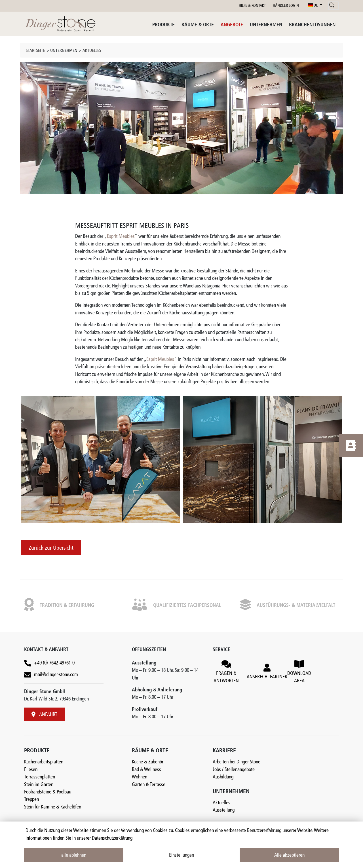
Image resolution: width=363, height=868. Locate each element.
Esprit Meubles (121, 237)
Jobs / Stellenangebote (234, 770)
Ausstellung (224, 810)
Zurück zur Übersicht (51, 548)
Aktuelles (92, 51)
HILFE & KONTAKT (252, 6)
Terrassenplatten (40, 777)
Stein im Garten (39, 785)
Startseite (35, 51)
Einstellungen (181, 855)
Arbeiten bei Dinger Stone (237, 762)
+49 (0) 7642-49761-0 (54, 663)
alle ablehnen (74, 855)
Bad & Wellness (146, 770)
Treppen (31, 800)
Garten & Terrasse (149, 785)
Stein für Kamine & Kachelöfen (53, 807)
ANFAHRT (44, 714)
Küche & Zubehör (148, 762)
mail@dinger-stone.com (56, 675)
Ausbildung (223, 777)
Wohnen (140, 777)
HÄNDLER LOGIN (286, 6)
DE (313, 6)
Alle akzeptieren (289, 855)
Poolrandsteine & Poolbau (48, 792)
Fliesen (31, 770)
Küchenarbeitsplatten (44, 762)
